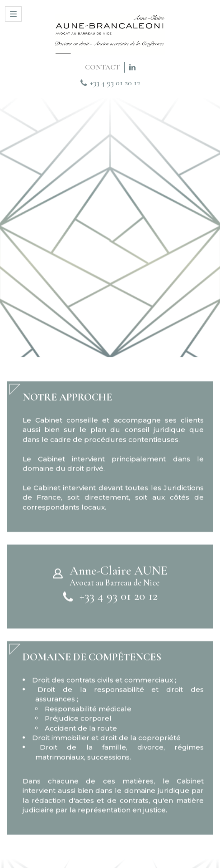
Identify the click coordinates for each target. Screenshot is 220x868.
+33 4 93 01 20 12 (115, 83)
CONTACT (102, 67)
